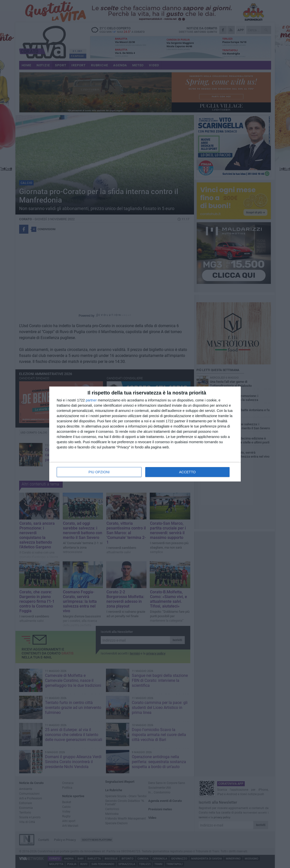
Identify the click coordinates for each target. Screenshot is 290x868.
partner (91, 400)
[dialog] (145, 434)
